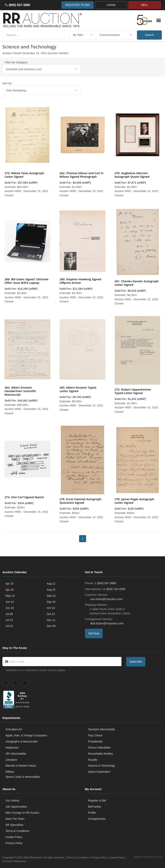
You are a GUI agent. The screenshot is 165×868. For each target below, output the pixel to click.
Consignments (97, 819)
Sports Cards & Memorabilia (23, 777)
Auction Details (58, 53)
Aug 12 (51, 584)
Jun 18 (10, 608)
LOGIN (111, 5)
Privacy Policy (14, 843)
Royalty (93, 760)
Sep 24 (51, 602)
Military (10, 772)
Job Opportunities (16, 807)
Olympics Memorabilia (102, 729)
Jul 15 (9, 620)
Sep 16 (51, 596)
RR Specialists (14, 825)
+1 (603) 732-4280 (114, 589)
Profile (92, 813)
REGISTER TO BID (77, 5)
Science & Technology (102, 766)
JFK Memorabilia (16, 754)
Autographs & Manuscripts (22, 741)
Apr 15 (10, 584)
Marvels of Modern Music (21, 766)
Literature (11, 760)
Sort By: (7, 83)
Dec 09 (51, 626)
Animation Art (14, 729)
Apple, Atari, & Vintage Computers (26, 735)
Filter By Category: (16, 62)
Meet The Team (15, 819)
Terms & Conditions (17, 831)
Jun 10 (10, 602)
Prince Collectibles (99, 748)
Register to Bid (97, 801)
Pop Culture (95, 735)
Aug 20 (51, 590)
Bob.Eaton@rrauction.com (107, 623)
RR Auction (36, 858)
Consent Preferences (14, 861)
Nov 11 (51, 620)
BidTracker (95, 807)
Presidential (95, 741)
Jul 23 (9, 626)
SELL (144, 5)
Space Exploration (99, 772)
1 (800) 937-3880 (105, 583)
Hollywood (12, 748)
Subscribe (136, 662)
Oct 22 (51, 614)
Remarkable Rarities (101, 754)
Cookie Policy (14, 837)
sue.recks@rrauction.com (106, 599)
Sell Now (94, 633)
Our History (12, 801)
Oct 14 (51, 608)
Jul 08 (9, 614)
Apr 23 (10, 590)
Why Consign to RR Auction (22, 813)
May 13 (10, 596)
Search (150, 35)
